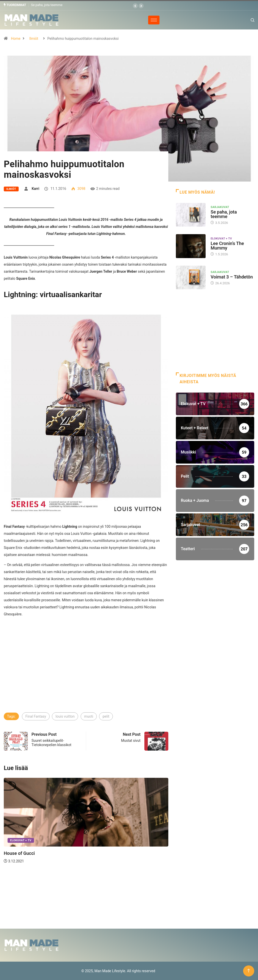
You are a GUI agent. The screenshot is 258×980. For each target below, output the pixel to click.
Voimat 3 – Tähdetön (232, 277)
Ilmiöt (34, 38)
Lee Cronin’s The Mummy (227, 245)
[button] (135, 6)
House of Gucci (19, 853)
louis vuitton (65, 716)
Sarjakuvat (220, 207)
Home (16, 38)
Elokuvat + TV (21, 840)
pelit (106, 716)
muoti (89, 716)
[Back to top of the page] (249, 971)
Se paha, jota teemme (47, 5)
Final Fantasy (36, 716)
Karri (36, 188)
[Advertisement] (86, 674)
